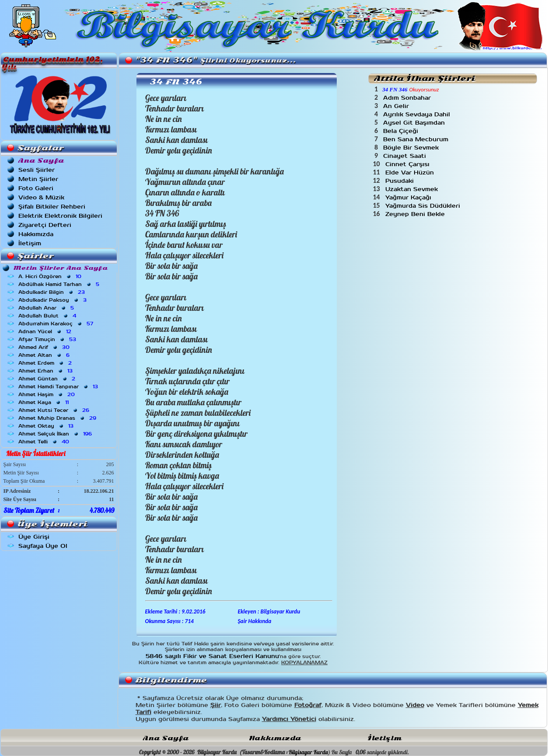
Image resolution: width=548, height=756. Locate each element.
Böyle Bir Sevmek (412, 148)
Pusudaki (401, 181)
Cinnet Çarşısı (408, 164)
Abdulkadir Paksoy (53, 300)
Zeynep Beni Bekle (416, 214)
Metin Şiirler (38, 179)
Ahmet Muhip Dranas (58, 418)
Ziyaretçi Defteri (45, 225)
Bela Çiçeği (402, 131)
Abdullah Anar (47, 308)
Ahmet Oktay (47, 426)
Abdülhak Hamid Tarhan (60, 284)
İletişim (30, 243)
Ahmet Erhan (46, 371)
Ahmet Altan (45, 355)
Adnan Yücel (46, 331)
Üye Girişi (34, 537)
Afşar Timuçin (48, 339)
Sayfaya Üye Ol (43, 546)
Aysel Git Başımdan (415, 123)
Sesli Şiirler (37, 170)
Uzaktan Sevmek (413, 189)
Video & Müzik (41, 197)
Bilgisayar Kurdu (308, 752)
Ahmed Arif (45, 347)
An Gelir (397, 106)
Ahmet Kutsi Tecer (55, 410)
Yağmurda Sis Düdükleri (424, 206)
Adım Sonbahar (408, 98)
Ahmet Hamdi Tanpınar (59, 387)
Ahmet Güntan (48, 379)
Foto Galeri (36, 188)
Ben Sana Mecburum (417, 139)
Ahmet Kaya (44, 402)
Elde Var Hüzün (411, 172)
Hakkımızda (36, 234)
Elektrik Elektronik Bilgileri (60, 216)
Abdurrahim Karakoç (57, 324)
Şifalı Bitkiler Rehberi (52, 207)
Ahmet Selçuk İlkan (56, 434)
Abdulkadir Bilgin (52, 292)
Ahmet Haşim (47, 394)
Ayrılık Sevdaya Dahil (418, 114)
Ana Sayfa (166, 738)
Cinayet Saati (406, 156)
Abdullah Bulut (48, 316)
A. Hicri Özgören (51, 276)
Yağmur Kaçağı (409, 197)
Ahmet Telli (45, 442)
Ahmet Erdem (46, 363)
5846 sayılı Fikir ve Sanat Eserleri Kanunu (212, 656)
